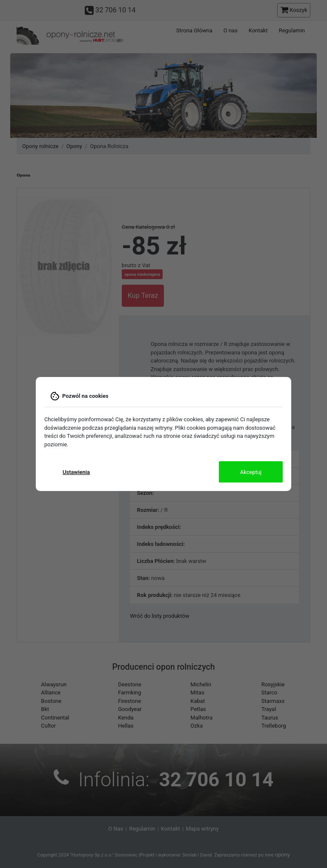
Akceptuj (251, 472)
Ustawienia (76, 472)
